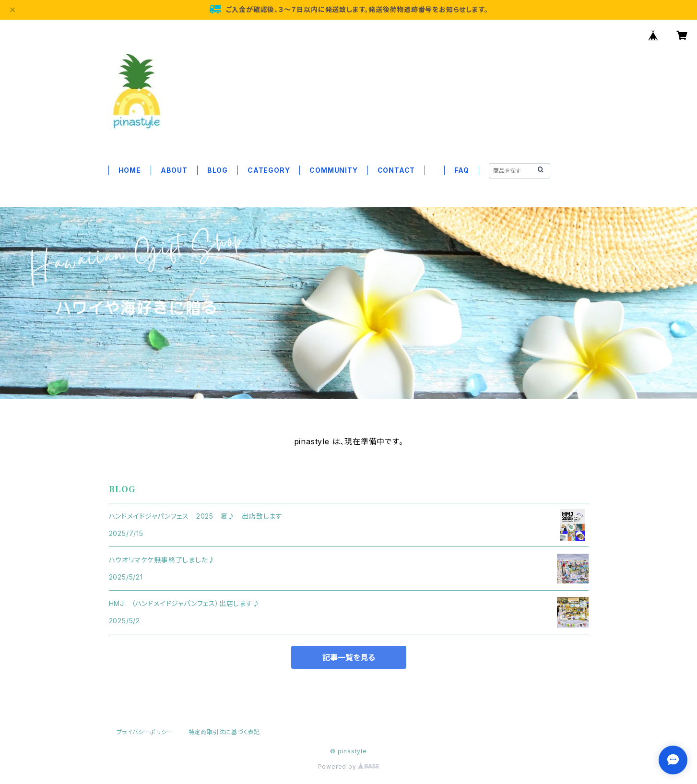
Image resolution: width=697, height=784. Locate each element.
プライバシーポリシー (145, 732)
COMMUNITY (333, 170)
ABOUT (174, 170)
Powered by (349, 766)
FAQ (461, 170)
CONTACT (396, 170)
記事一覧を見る (349, 657)
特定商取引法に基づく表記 (224, 732)
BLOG (218, 170)
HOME (130, 170)
